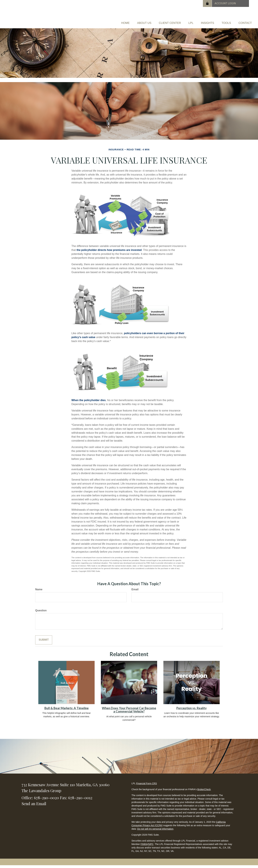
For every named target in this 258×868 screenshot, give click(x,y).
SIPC (151, 847)
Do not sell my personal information (155, 831)
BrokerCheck (204, 792)
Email (135, 592)
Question (41, 613)
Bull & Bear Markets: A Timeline (67, 711)
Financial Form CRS (146, 786)
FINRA (144, 847)
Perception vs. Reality (192, 711)
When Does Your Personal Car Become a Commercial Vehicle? (129, 712)
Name (39, 592)
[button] (123, 21)
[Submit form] (44, 643)
